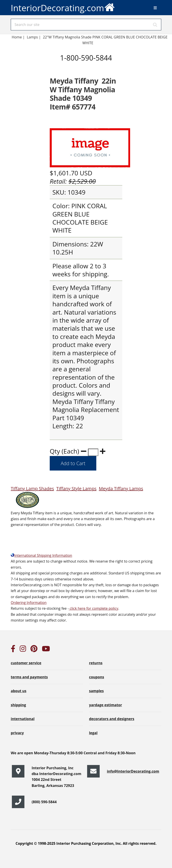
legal (93, 733)
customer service (26, 663)
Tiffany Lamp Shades (32, 489)
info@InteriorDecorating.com (133, 771)
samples (96, 691)
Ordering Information (29, 603)
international (23, 719)
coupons (96, 677)
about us (19, 691)
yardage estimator (105, 705)
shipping (18, 705)
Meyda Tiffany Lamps (121, 489)
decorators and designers (112, 719)
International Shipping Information (41, 555)
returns (96, 663)
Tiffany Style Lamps (76, 489)
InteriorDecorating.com (63, 7)
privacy (17, 733)
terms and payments (29, 677)
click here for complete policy (94, 608)
